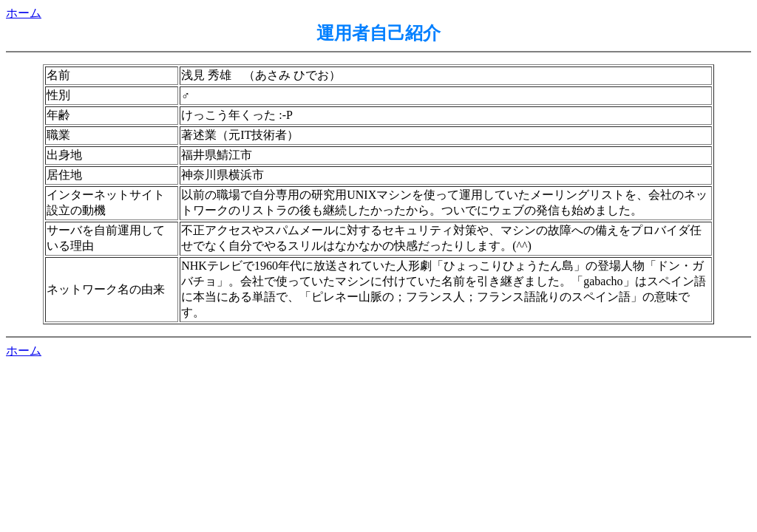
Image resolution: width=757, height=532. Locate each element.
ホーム (24, 13)
